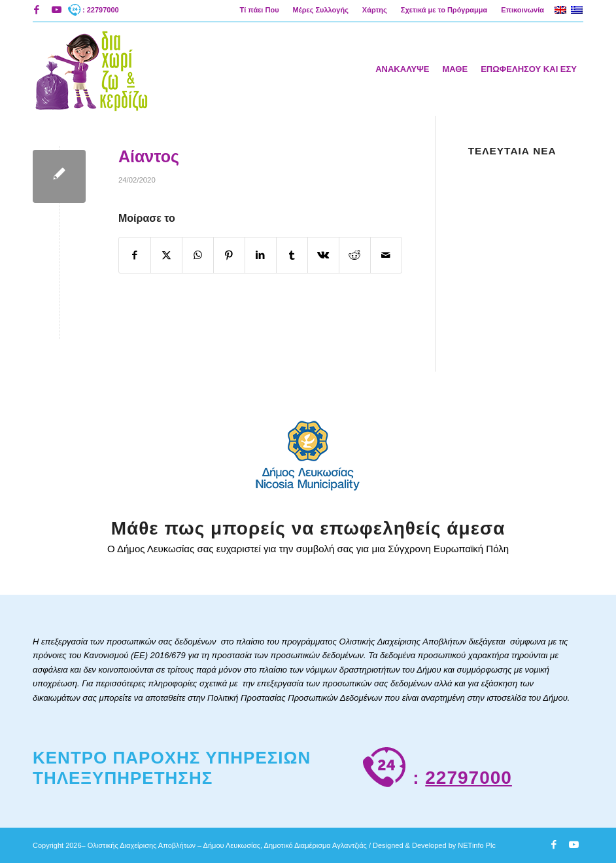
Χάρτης (375, 10)
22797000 (469, 778)
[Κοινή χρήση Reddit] (355, 255)
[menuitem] (259, 10)
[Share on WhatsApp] (198, 255)
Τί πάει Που (259, 10)
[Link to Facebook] (36, 10)
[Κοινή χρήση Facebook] (135, 255)
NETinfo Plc (477, 845)
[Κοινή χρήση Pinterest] (229, 255)
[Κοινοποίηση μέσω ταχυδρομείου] (386, 255)
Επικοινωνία (522, 10)
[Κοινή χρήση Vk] (323, 255)
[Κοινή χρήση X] (166, 255)
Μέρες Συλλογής (321, 10)
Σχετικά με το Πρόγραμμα (444, 10)
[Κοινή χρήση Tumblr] (292, 255)
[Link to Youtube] (56, 10)
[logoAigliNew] (91, 69)
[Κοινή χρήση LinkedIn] (261, 255)
